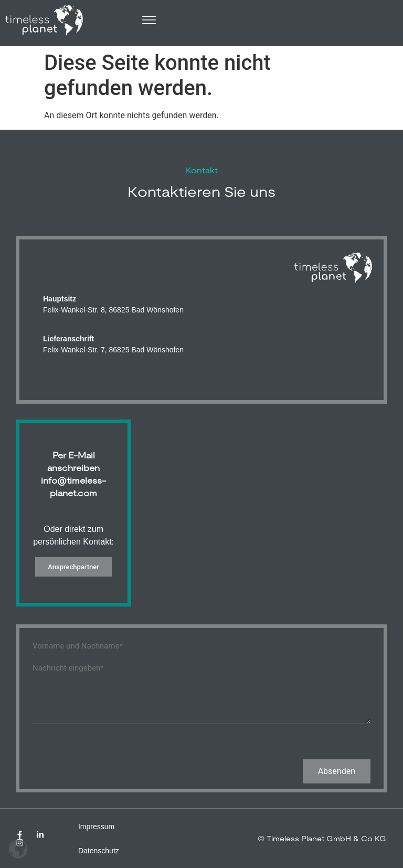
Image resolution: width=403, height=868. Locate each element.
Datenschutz (99, 851)
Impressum (96, 827)
